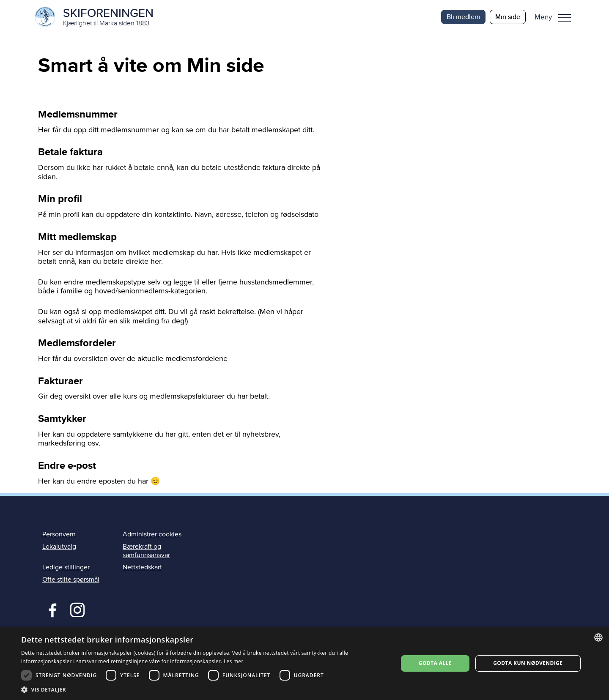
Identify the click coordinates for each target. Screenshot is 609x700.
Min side (508, 17)
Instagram (77, 609)
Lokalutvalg (59, 547)
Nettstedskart (142, 567)
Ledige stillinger (66, 567)
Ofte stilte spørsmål (71, 580)
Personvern (59, 534)
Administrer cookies (152, 534)
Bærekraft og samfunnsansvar (146, 551)
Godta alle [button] (435, 663)
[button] (556, 17)
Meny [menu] (565, 18)
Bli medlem (463, 17)
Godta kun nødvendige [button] (528, 663)
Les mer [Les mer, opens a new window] (234, 661)
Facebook (51, 609)
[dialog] (304, 663)
